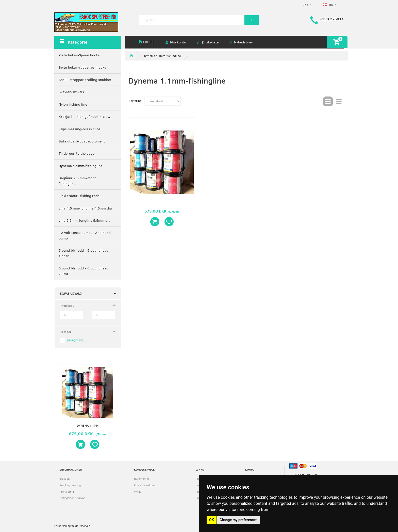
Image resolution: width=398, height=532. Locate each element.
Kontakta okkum (144, 485)
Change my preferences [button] (238, 520)
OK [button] (212, 520)
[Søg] (252, 20)
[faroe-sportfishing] (86, 22)
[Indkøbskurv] (337, 42)
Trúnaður (65, 479)
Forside (149, 42)
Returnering (141, 479)
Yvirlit (137, 491)
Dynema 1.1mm (88, 425)
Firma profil (67, 491)
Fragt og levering (70, 485)
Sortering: (136, 101)
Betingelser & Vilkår (72, 498)
